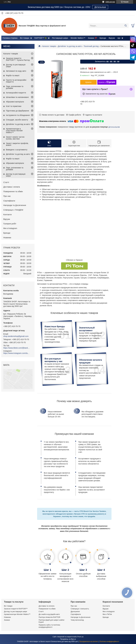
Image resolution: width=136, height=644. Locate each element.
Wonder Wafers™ (78, 38)
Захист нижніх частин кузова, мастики (15, 138)
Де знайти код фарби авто (49, 614)
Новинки (7, 238)
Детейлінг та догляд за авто (70, 46)
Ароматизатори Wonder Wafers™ (17, 614)
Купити (88, 82)
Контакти (7, 214)
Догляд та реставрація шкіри (16, 66)
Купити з (107, 82)
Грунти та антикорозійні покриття (16, 81)
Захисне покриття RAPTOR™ (16, 609)
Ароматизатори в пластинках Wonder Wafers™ (14, 131)
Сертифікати (9, 201)
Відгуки (112, 38)
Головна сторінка (10, 38)
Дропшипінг (75, 611)
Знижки (7, 620)
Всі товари (25, 38)
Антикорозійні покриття (16, 93)
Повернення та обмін (13, 191)
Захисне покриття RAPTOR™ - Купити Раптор (18, 59)
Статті (6, 182)
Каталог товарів (49, 46)
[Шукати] (126, 26)
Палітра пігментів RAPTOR (49, 617)
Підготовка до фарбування (17, 111)
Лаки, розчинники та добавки (15, 87)
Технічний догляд (91, 46)
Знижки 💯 (92, 38)
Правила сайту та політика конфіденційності (49, 626)
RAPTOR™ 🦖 (41, 38)
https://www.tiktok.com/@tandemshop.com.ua (17, 348)
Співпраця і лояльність (80, 609)
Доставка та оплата (46, 606)
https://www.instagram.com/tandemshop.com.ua (17, 353)
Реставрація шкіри (60, 38)
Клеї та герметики (14, 106)
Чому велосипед (77, 620)
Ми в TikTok (107, 614)
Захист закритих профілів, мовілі (17, 144)
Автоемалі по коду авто (16, 71)
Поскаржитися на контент (89, 641)
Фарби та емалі (13, 75)
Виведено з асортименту (17, 150)
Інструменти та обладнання (18, 115)
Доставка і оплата (12, 187)
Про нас (7, 196)
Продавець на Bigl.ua (68, 639)
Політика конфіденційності (109, 641)
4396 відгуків (110, 2)
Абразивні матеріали (15, 102)
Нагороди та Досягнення (15, 205)
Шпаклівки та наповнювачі (17, 97)
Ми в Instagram (10, 228)
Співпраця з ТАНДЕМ (13, 210)
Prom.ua (80, 637)
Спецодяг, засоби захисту (17, 120)
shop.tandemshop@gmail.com (16, 336)
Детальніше (100, 7)
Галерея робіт (10, 224)
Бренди (103, 38)
